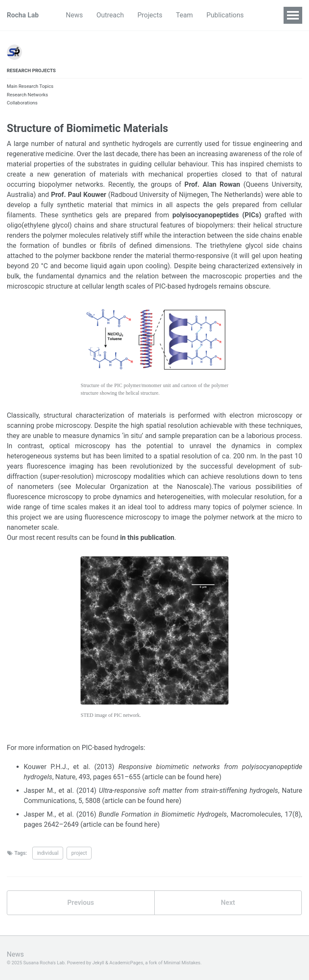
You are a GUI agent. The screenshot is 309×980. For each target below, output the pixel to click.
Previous (81, 903)
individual (48, 853)
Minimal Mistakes (182, 963)
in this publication (147, 538)
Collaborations (22, 103)
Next (228, 903)
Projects (150, 15)
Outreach (110, 15)
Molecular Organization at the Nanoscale (142, 487)
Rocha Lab (23, 15)
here (213, 777)
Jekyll (98, 963)
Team (184, 15)
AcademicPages (126, 963)
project (79, 853)
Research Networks (27, 95)
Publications (225, 15)
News (74, 15)
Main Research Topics (30, 86)
